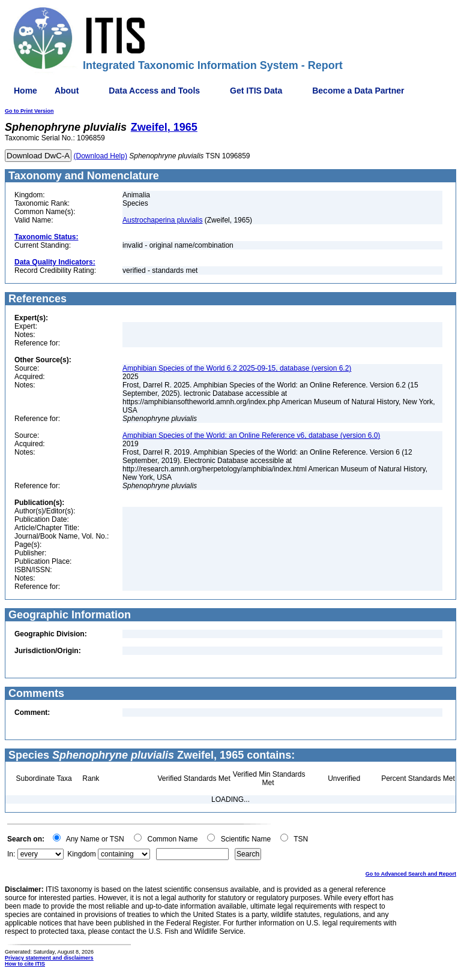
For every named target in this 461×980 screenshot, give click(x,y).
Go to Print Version (29, 111)
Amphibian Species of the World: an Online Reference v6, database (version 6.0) (251, 435)
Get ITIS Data (256, 91)
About (67, 91)
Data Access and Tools (154, 91)
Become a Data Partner (358, 91)
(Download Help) (101, 156)
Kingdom (81, 854)
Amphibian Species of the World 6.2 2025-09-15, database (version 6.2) (237, 368)
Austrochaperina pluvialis (162, 220)
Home (26, 91)
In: (11, 854)
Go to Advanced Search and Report (411, 874)
